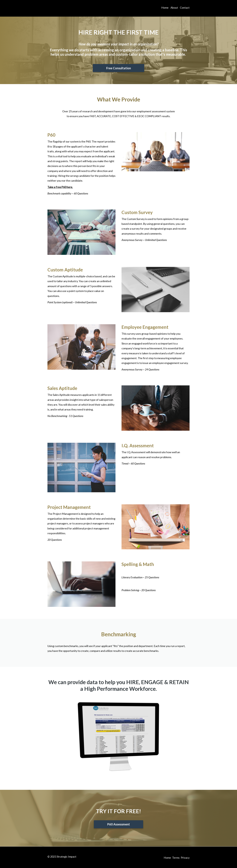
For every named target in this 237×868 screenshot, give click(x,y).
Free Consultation (119, 68)
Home (165, 8)
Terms (176, 857)
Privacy (185, 857)
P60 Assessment (118, 825)
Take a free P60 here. (60, 187)
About (174, 8)
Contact (185, 8)
